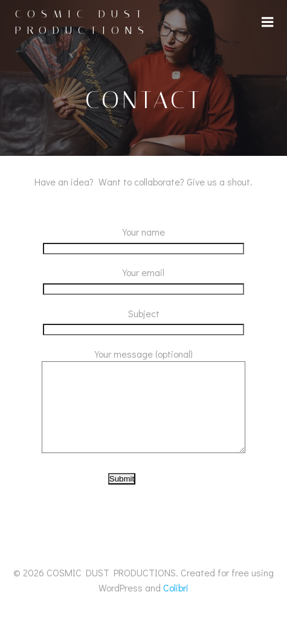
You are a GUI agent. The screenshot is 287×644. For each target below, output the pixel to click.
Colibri (176, 606)
